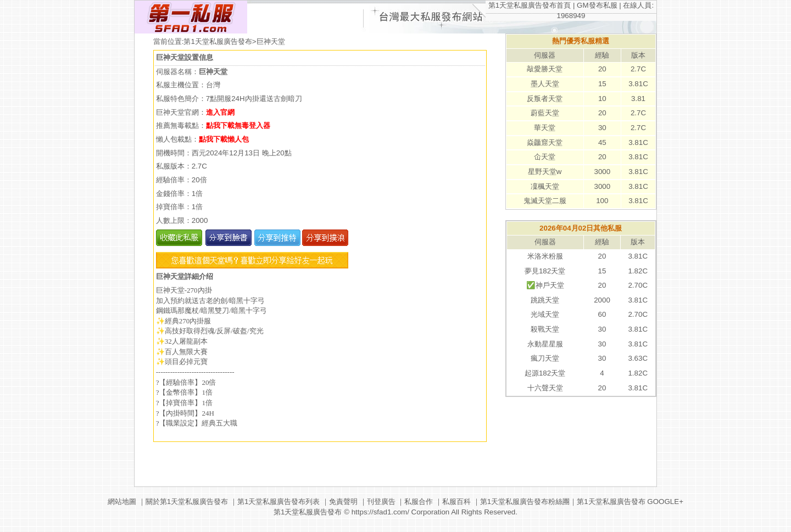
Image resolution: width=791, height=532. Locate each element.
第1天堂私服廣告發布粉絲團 (525, 502)
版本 (638, 55)
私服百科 (456, 502)
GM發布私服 (597, 5)
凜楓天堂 (545, 186)
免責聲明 (343, 502)
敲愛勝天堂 (545, 69)
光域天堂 (545, 314)
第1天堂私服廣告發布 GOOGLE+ (630, 502)
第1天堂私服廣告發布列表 (278, 502)
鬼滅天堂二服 (545, 201)
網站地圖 (122, 502)
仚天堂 (545, 157)
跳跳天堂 (545, 300)
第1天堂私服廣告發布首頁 (530, 5)
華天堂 (545, 128)
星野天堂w (545, 172)
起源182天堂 (545, 373)
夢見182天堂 (545, 271)
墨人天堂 (545, 84)
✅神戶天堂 (545, 285)
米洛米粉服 (545, 256)
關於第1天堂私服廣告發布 (187, 502)
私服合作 (419, 502)
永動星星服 (545, 344)
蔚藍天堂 (545, 113)
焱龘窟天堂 (545, 142)
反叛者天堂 (545, 99)
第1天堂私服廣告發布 (218, 41)
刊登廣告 (381, 502)
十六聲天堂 (545, 388)
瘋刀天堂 (545, 358)
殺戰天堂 (545, 329)
